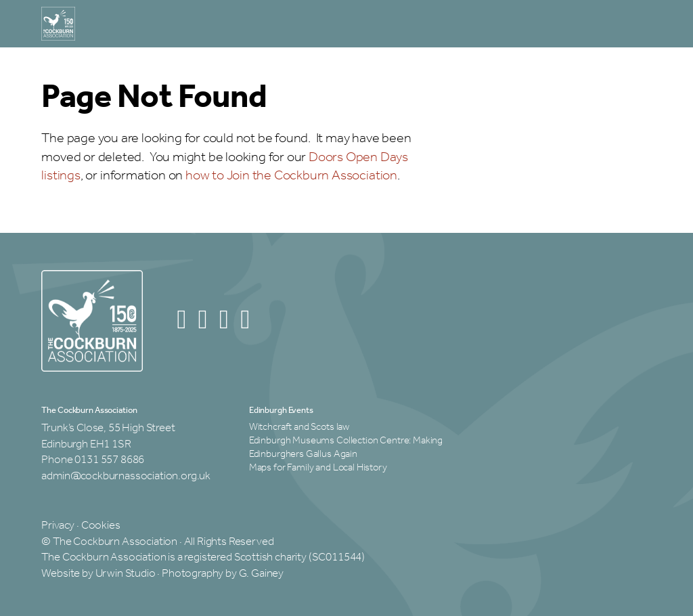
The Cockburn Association (89, 411)
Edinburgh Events (281, 411)
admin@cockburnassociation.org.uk (126, 476)
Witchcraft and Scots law (299, 427)
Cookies (101, 526)
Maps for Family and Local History (318, 468)
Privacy (58, 526)
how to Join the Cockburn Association (291, 176)
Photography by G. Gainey (223, 574)
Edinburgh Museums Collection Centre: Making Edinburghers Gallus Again (346, 447)
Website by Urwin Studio (98, 574)
